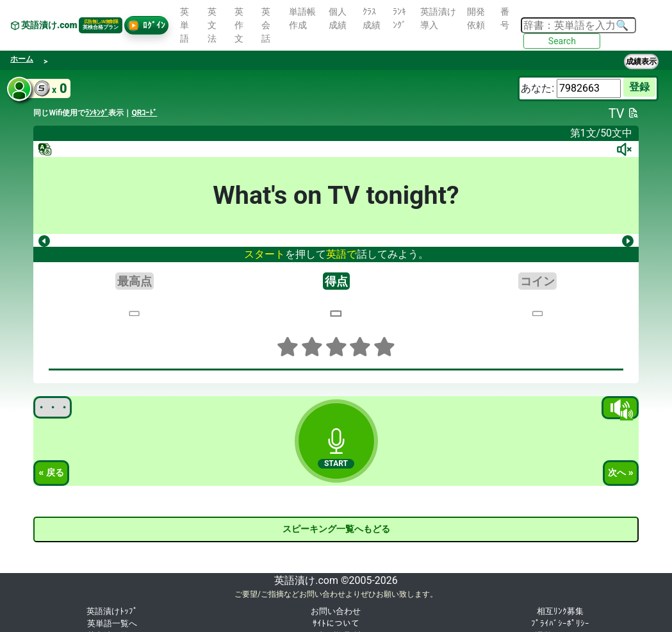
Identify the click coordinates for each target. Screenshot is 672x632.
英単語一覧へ (112, 623)
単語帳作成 (302, 18)
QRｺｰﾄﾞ (144, 113)
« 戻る (51, 472)
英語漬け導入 (438, 18)
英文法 (212, 25)
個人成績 (338, 18)
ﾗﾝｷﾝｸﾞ (399, 18)
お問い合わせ (336, 611)
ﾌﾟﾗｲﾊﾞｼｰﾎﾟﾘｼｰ (560, 623)
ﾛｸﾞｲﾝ (146, 26)
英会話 (266, 25)
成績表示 (641, 62)
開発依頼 (476, 18)
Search (562, 41)
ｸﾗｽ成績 (372, 18)
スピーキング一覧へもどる (336, 529)
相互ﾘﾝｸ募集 (560, 611)
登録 (639, 87)
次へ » (621, 472)
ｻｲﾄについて (336, 623)
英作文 (239, 25)
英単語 (184, 25)
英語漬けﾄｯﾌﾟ (112, 611)
